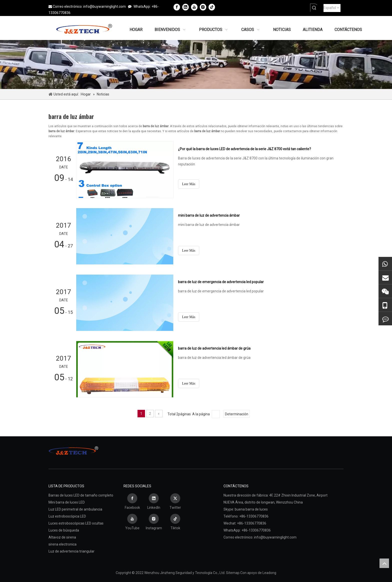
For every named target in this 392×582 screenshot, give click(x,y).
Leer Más (189, 184)
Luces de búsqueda (64, 530)
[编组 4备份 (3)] (196, 64)
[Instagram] (203, 7)
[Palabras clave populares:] (314, 8)
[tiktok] (212, 7)
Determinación (237, 414)
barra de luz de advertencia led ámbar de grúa (214, 348)
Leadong (269, 573)
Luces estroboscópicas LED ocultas (76, 523)
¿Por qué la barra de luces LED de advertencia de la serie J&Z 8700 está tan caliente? (244, 149)
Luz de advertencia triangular (71, 551)
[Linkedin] (185, 7)
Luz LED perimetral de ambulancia (75, 509)
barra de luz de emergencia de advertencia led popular (221, 282)
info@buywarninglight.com (104, 6)
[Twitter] (175, 502)
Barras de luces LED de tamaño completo (81, 495)
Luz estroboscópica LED (67, 516)
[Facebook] (177, 7)
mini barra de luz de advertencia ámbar (209, 215)
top (384, 563)
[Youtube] (194, 7)
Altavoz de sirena (62, 537)
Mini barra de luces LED (67, 502)
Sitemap (233, 573)
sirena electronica (62, 544)
